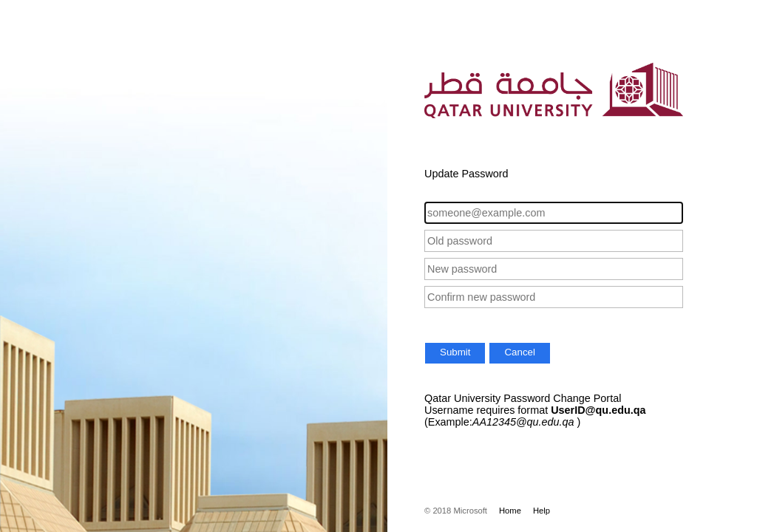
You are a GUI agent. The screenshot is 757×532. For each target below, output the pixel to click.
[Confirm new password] (554, 297)
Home (510, 511)
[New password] (554, 269)
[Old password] (554, 241)
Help (542, 511)
